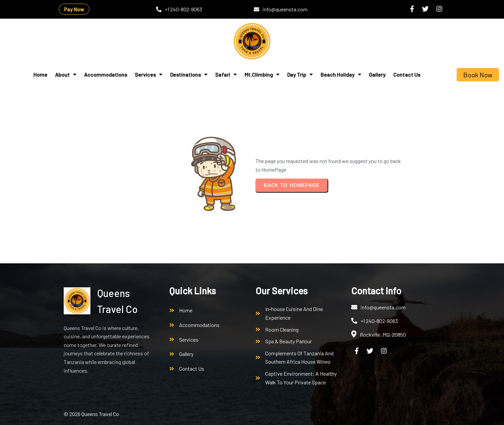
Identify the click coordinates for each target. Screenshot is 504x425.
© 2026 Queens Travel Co (91, 414)
